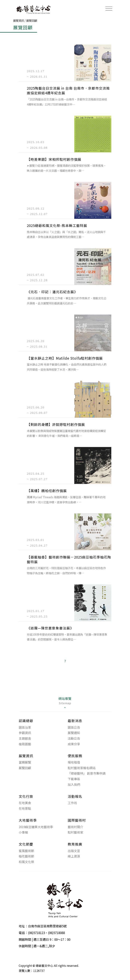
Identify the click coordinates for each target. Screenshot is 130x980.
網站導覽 (65, 703)
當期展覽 (25, 762)
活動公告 (74, 738)
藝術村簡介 (75, 827)
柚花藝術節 (26, 856)
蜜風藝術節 (26, 851)
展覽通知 (74, 733)
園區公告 (74, 727)
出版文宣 (74, 851)
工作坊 (72, 803)
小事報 (23, 832)
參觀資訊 (25, 733)
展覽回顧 (25, 768)
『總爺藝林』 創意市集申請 (87, 773)
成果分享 (74, 744)
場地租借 (74, 762)
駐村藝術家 (75, 832)
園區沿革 (25, 727)
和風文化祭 (26, 862)
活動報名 (75, 796)
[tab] (65, 703)
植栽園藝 (25, 744)
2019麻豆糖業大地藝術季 (36, 827)
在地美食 (25, 803)
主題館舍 (25, 738)
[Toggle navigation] (109, 9)
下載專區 (74, 779)
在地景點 (25, 808)
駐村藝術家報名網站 (82, 768)
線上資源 (74, 856)
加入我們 (74, 784)
